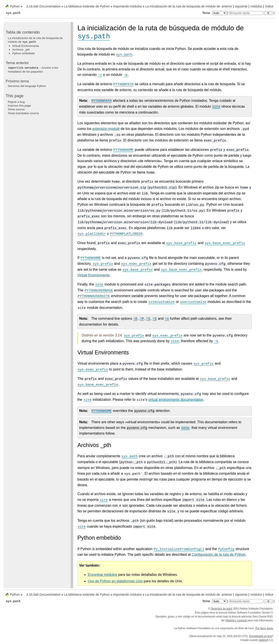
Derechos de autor (222, 609)
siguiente (241, 6)
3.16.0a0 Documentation (43, 6)
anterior (227, 6)
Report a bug (16, 102)
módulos (256, 6)
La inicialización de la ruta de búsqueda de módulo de (35, 40)
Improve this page (19, 106)
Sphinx (263, 640)
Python (15, 6)
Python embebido (24, 53)
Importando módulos (127, 6)
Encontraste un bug (260, 636)
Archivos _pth (21, 50)
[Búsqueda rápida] (246, 13)
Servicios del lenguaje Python (27, 86)
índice (269, 6)
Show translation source (23, 113)
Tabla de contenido (23, 32)
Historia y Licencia (236, 620)
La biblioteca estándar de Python (87, 6)
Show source (16, 109)
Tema (215, 13)
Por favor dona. (264, 628)
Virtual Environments (26, 46)
